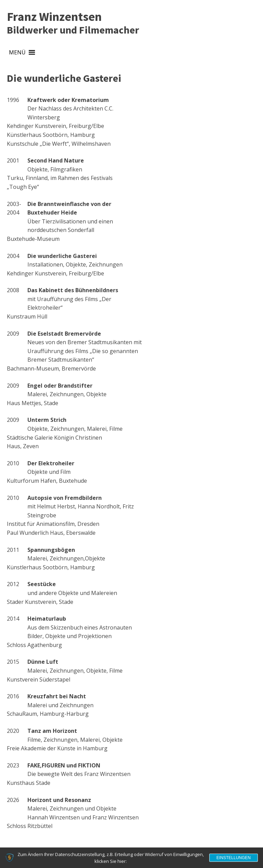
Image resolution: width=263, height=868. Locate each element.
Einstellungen (234, 858)
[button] (17, 53)
